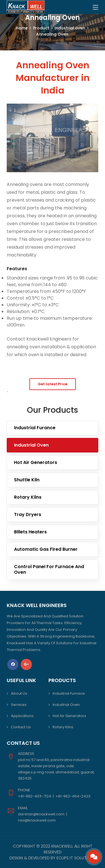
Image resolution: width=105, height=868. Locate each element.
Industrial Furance (35, 428)
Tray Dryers (28, 514)
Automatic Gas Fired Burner (46, 549)
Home (22, 28)
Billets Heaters (30, 532)
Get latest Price (53, 384)
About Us (19, 693)
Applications (22, 716)
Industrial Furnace (69, 693)
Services (19, 705)
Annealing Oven (52, 34)
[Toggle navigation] (95, 8)
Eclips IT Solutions (76, 858)
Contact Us (21, 727)
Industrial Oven (31, 445)
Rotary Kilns (28, 497)
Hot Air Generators (36, 462)
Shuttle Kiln (27, 480)
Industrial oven (70, 28)
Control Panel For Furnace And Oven (49, 569)
